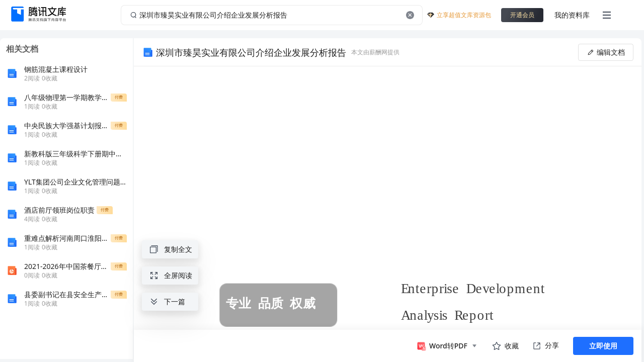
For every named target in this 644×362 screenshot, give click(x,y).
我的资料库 (572, 15)
